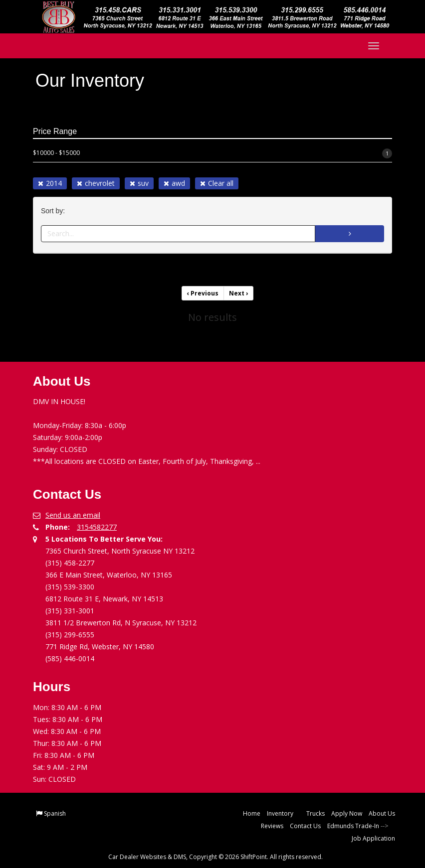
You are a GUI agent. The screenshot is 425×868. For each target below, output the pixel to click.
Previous (203, 293)
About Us (382, 813)
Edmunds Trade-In (353, 826)
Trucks (316, 813)
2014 (50, 183)
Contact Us (305, 826)
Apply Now (347, 813)
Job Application (373, 838)
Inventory (283, 813)
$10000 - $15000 (212, 153)
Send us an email (73, 515)
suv (139, 183)
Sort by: (55, 211)
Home (252, 813)
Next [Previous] (238, 293)
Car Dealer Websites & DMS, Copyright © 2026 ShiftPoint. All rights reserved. (215, 857)
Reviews (272, 826)
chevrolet (96, 183)
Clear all (217, 183)
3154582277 (97, 527)
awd (174, 183)
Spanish (55, 813)
